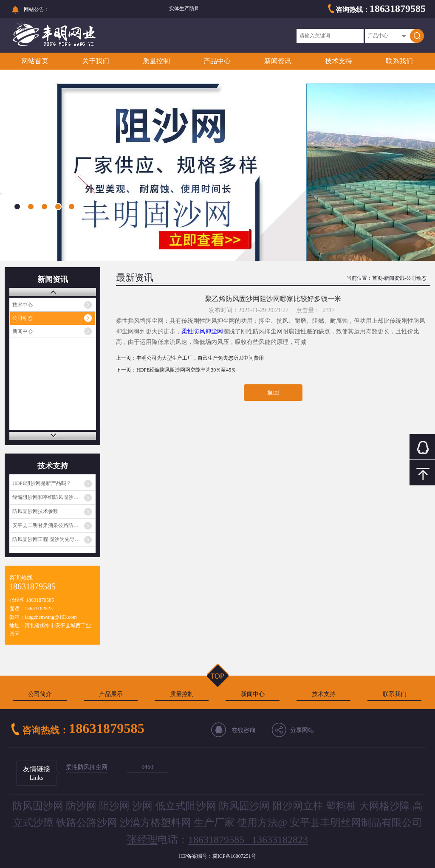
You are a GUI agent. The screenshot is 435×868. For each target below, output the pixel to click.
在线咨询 (243, 730)
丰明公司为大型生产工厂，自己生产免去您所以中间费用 (200, 358)
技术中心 (23, 305)
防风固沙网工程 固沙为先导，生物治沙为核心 (54, 539)
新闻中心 (23, 331)
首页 (377, 278)
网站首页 (35, 61)
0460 (147, 767)
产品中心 (217, 61)
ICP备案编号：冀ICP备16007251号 (217, 856)
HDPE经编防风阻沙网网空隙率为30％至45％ (186, 370)
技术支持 (339, 61)
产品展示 (111, 694)
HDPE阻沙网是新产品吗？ (42, 483)
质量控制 (156, 61)
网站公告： (37, 9)
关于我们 (96, 61)
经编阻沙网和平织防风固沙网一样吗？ (54, 497)
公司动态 (23, 318)
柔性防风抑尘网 (87, 767)
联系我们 (399, 61)
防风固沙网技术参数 (35, 511)
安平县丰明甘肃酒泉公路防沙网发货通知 (54, 525)
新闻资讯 (278, 61)
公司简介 (40, 694)
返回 (273, 393)
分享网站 (302, 730)
